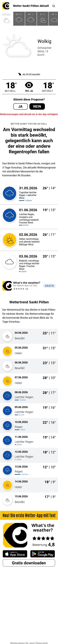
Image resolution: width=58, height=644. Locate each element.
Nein (37, 106)
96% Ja (29, 87)
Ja (20, 106)
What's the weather (6, 6)
